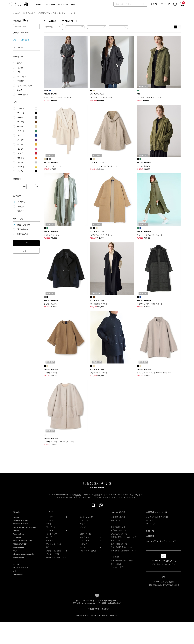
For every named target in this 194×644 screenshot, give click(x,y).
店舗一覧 (150, 531)
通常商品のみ (23, 229)
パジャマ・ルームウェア (56, 557)
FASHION (56, 13)
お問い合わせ (116, 564)
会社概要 (150, 536)
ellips (15, 571)
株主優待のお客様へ (119, 517)
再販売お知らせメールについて (124, 537)
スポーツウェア (86, 517)
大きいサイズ (85, 520)
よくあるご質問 (117, 567)
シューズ (50, 541)
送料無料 (21, 81)
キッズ (83, 524)
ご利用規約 (115, 557)
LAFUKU (16, 564)
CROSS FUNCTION (20, 524)
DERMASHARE (19, 574)
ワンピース (51, 527)
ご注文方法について (119, 534)
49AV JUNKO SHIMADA (22, 541)
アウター (65, 13)
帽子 (48, 547)
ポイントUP (22, 77)
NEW (19, 63)
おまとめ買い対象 (25, 86)
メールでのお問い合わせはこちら (97, 609)
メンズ (83, 527)
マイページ (165, 4)
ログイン (154, 4)
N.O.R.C (16, 517)
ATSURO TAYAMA (44, 13)
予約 (19, 72)
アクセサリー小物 (53, 544)
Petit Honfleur (18, 534)
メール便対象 (23, 95)
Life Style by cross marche (24, 554)
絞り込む (26, 243)
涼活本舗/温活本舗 (21, 568)
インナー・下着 (52, 554)
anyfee (16, 551)
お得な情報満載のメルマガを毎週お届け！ (163, 583)
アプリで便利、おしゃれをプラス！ (163, 562)
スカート (50, 520)
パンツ (49, 524)
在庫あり (21, 207)
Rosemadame (19, 547)
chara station (18, 561)
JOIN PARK (17, 537)
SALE (73, 4)
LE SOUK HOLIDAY (20, 520)
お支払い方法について (120, 530)
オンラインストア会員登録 (157, 517)
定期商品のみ (23, 234)
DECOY (16, 531)
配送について (116, 540)
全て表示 (21, 202)
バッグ (49, 537)
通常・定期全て (24, 225)
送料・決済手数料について (122, 547)
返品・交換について (119, 544)
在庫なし (21, 211)
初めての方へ (116, 520)
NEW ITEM (63, 4)
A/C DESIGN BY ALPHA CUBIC (25, 527)
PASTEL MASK (19, 558)
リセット (26, 251)
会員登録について (118, 527)
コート (73, 13)
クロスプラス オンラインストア (24, 13)
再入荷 (20, 68)
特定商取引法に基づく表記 (122, 561)
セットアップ (52, 534)
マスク (83, 531)
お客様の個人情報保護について (124, 551)
